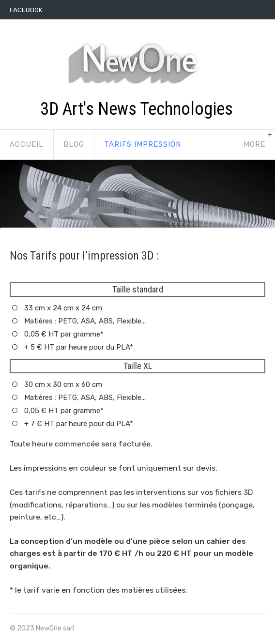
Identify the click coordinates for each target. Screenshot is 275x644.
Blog (74, 144)
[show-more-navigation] (254, 145)
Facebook (26, 10)
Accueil (27, 144)
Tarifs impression (143, 144)
